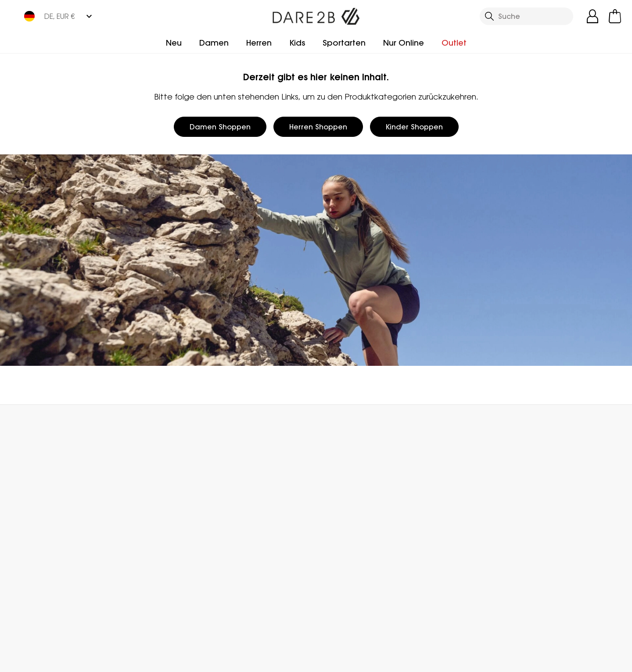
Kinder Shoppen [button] (414, 127)
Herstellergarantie (347, 504)
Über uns (232, 490)
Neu (174, 43)
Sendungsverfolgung (57, 513)
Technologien (340, 546)
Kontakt (499, 424)
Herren (259, 43)
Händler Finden (243, 504)
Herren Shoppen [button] (318, 127)
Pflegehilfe (334, 560)
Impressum (322, 660)
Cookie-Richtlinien (579, 660)
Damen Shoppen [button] (220, 127)
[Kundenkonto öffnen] (592, 16)
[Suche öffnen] (527, 16)
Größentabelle (341, 574)
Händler (339, 424)
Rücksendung (45, 527)
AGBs (371, 660)
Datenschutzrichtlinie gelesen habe (464, 660)
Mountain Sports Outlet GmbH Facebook (117, 620)
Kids (297, 43)
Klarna (327, 518)
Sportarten (344, 43)
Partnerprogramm (249, 518)
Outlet (454, 43)
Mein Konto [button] (173, 424)
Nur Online (404, 43)
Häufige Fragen (146, 504)
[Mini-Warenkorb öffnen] (615, 16)
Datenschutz (565, 546)
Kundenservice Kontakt (160, 490)
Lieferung (37, 499)
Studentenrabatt (346, 532)
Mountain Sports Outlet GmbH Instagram (135, 620)
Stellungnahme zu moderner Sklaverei (251, 537)
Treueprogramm (345, 490)
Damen (214, 43)
